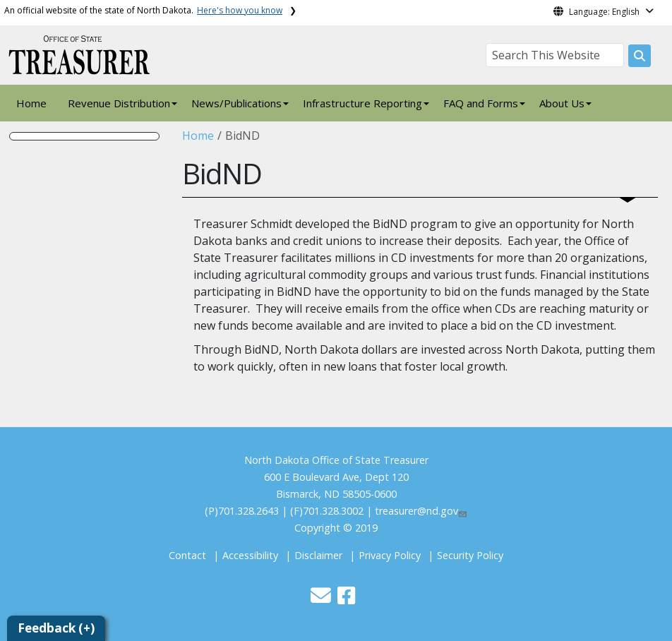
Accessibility (250, 555)
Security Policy (470, 555)
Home (31, 103)
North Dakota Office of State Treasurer (336, 460)
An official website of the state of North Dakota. (143, 10)
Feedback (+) (56, 628)
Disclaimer (318, 555)
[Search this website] (640, 56)
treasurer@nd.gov (421, 511)
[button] (322, 599)
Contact (187, 555)
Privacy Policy (390, 555)
